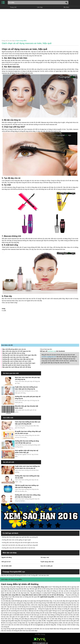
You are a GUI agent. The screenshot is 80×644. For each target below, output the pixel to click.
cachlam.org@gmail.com (49, 357)
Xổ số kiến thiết (7, 566)
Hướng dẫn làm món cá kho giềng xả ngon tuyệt (16, 540)
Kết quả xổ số (6, 562)
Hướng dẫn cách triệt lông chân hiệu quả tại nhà (18, 359)
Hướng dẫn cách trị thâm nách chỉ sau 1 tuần (17, 361)
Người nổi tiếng (7, 557)
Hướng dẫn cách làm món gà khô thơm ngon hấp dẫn (19, 355)
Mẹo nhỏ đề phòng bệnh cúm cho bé (14, 349)
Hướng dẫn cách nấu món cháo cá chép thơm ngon (19, 363)
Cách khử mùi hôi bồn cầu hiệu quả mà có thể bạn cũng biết (20, 545)
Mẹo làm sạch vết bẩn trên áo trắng (14, 353)
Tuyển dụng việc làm (47, 562)
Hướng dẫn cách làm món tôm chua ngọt (15, 357)
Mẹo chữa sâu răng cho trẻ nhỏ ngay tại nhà (17, 351)
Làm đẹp (40, 7)
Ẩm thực (66, 7)
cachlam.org (52, 351)
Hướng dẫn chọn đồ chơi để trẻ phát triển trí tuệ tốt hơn (19, 548)
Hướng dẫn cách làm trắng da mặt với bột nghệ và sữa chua (20, 543)
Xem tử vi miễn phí (47, 566)
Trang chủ (13, 7)
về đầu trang (40, 634)
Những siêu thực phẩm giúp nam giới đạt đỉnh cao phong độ (20, 537)
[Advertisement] (40, 24)
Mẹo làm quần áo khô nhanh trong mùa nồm (16, 365)
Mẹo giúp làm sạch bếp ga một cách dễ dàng (17, 367)
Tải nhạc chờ (45, 557)
